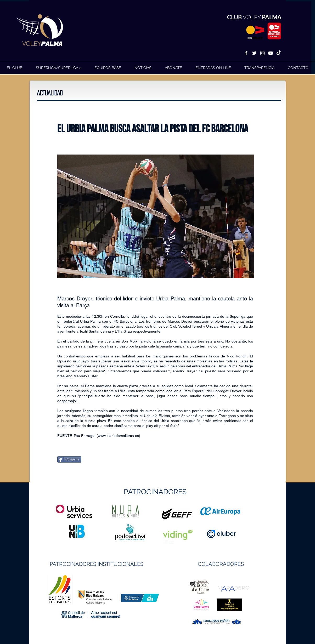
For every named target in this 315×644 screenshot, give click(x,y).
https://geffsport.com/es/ (139, 534)
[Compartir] (69, 459)
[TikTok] (279, 53)
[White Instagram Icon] (262, 53)
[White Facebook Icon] (246, 53)
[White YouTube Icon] (271, 53)
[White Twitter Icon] (254, 53)
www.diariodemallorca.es (118, 436)
